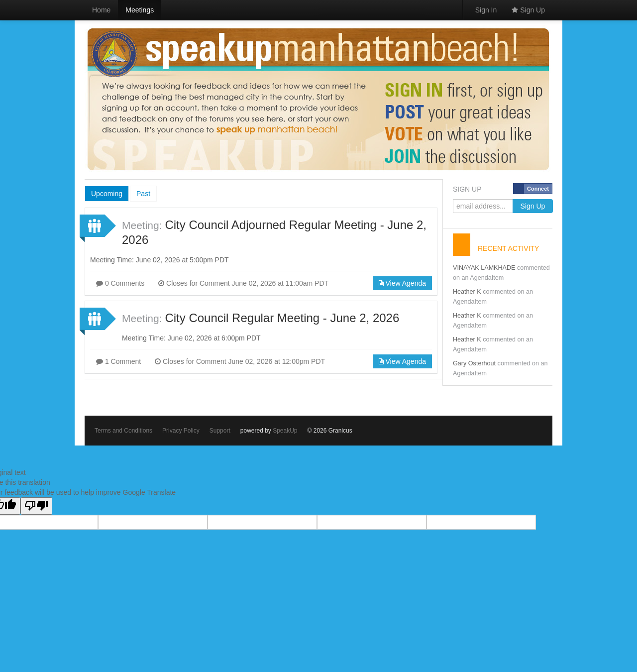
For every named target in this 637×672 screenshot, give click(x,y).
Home (101, 10)
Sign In (486, 10)
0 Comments (120, 283)
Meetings (140, 10)
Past (143, 194)
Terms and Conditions (123, 431)
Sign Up (528, 10)
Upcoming (107, 194)
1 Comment (118, 361)
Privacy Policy (181, 431)
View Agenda (402, 283)
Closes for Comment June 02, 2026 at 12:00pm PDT (240, 361)
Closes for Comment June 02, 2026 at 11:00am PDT (243, 283)
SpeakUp (285, 431)
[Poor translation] (36, 506)
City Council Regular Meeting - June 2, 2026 (282, 318)
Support (220, 431)
